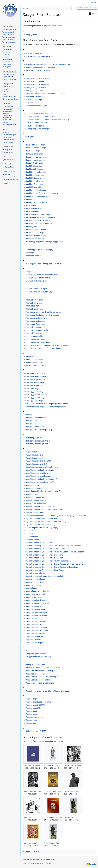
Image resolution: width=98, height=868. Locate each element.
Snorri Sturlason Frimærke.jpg (33, 843)
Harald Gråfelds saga (34, 166)
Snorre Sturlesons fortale (35, 579)
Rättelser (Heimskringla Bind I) (38, 441)
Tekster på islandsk (9, 40)
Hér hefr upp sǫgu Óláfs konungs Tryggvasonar (44, 242)
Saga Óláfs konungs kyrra (36, 497)
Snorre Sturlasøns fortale (35, 573)
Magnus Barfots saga (34, 303)
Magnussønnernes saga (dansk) (38, 342)
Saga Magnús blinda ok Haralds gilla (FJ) (42, 479)
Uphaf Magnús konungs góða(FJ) (39, 680)
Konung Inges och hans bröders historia (41, 275)
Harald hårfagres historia (35, 187)
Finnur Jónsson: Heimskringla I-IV (39, 114)
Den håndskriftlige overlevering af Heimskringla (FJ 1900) (48, 64)
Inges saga (30, 253)
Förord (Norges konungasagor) (38, 129)
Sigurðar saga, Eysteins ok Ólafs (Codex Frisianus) (46, 522)
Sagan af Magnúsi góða (35, 512)
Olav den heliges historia (35, 379)
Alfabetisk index (8, 49)
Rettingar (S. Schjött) (34, 438)
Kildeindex (6, 54)
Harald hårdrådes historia (35, 178)
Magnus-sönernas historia (36, 336)
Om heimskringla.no (37, 863)
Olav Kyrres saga (32, 389)
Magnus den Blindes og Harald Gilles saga (42, 315)
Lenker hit (6, 132)
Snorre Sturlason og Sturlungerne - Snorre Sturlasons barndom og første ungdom (58, 564)
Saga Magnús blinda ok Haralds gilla (40, 470)
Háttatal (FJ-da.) (32, 227)
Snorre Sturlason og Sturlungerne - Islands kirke (44, 555)
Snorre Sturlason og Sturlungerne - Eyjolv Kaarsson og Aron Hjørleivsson (54, 546)
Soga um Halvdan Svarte (35, 609)
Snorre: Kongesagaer (34, 585)
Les (74, 8)
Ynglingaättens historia (34, 717)
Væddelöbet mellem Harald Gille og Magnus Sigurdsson (48, 691)
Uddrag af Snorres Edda (35, 665)
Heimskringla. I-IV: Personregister (39, 215)
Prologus (29, 415)
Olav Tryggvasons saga (35, 392)
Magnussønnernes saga (35, 339)
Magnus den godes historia (36, 318)
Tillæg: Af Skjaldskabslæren (36, 654)
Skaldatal (29, 531)
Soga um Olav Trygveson (35, 643)
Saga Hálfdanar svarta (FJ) (36, 464)
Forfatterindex (7, 59)
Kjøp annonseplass (9, 160)
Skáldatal (29, 534)
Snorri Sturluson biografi (35, 594)
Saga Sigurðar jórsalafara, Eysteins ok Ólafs (43, 491)
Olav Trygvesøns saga (34, 401)
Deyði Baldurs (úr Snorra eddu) (38, 70)
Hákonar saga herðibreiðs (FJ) (37, 221)
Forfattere (35, 852)
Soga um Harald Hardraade (36, 615)
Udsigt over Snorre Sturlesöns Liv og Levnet (43, 668)
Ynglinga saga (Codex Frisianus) (38, 702)
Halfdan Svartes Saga (34, 154)
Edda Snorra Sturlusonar (35, 97)
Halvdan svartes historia (35, 160)
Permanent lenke (8, 140)
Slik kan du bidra (8, 167)
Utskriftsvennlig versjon (10, 179)
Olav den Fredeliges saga (36, 376)
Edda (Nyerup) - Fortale (35, 81)
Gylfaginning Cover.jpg (32, 765)
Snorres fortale (31, 588)
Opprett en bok (7, 174)
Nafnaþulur (30, 356)
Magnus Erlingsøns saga (35, 333)
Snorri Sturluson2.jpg (52, 843)
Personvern (26, 863)
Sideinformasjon (8, 142)
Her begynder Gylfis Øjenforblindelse (40, 217)
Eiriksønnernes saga (34, 100)
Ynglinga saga (31, 699)
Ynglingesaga (31, 723)
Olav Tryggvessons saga (35, 398)
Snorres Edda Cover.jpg (53, 817)
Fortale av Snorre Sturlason (36, 123)
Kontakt (5, 122)
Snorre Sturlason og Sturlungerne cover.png (53, 791)
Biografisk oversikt (9, 74)
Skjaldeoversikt (8, 77)
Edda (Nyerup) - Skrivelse (36, 88)
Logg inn (94, 2)
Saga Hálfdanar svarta (34, 455)
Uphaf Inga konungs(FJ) (35, 674)
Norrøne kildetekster (9, 30)
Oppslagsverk (7, 150)
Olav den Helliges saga (35, 382)
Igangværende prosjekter (7, 112)
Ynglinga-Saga (31, 711)
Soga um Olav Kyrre (33, 640)
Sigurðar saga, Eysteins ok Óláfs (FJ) (40, 525)
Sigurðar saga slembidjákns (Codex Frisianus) (44, 518)
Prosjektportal (7, 109)
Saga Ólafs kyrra (32, 485)
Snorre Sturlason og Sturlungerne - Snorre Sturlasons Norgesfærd (52, 567)
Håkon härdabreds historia (36, 236)
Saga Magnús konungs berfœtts (38, 473)
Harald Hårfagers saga (34, 184)
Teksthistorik (7, 64)
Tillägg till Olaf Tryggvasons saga (38, 657)
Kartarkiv (5, 92)
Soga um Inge (31, 618)
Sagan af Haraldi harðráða (36, 503)
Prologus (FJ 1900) (33, 421)
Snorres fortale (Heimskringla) (37, 591)
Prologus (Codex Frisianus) (36, 418)
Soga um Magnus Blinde (35, 625)
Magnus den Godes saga (35, 324)
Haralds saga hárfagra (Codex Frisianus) (42, 193)
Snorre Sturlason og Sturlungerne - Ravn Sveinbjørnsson (48, 561)
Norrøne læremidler (9, 97)
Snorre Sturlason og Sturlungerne (39, 543)
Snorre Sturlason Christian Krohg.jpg (33, 791)
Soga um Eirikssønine (34, 597)
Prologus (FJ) (31, 424)
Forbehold (48, 863)
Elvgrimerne (30, 103)
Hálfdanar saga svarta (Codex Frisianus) (41, 224)
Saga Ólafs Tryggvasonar (35, 488)
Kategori (27, 852)
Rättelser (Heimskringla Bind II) (38, 444)
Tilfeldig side (7, 67)
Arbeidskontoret (8, 106)
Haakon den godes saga (35, 145)
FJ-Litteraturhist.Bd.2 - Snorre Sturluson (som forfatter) (47, 120)
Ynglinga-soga (31, 714)
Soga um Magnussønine (35, 634)
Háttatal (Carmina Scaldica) (36, 202)
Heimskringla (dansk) (34, 208)
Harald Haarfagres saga (35, 175)
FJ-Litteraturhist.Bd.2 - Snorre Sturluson (41, 117)
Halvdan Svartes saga (34, 163)
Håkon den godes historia (36, 230)
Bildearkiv (6, 89)
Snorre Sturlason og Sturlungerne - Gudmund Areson (46, 549)
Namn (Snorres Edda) (34, 359)
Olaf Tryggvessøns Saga (35, 373)
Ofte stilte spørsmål (9, 125)
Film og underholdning (10, 99)
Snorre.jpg (27, 817)
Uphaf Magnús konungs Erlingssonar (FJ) (42, 677)
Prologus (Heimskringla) (35, 427)
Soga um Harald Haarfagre (36, 612)
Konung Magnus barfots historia (38, 278)
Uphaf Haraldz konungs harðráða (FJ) (40, 671)
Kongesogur (30, 272)
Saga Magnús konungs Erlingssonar (40, 476)
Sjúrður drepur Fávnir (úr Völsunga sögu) (42, 528)
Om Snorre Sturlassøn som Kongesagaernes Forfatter (47, 404)
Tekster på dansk (8, 32)
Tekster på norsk (8, 35)
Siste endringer (8, 62)
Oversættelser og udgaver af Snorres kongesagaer (45, 407)
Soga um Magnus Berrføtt (36, 622)
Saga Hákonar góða (33, 452)
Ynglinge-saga (31, 720)
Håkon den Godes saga (35, 233)
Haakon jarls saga (33, 151)
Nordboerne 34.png (51, 765)
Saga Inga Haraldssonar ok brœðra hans (42, 467)
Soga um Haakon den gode (36, 600)
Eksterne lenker (8, 152)
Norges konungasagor (34, 362)
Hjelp (94, 14)
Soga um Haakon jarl (34, 606)
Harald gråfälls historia (34, 169)
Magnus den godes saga (35, 321)
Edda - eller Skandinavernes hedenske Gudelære (45, 94)
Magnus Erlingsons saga (35, 327)
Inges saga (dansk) (33, 256)
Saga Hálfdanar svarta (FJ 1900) (38, 461)
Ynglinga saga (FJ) (33, 708)
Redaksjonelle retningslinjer (7, 117)
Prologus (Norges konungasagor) (39, 430)
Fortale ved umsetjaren (35, 126)
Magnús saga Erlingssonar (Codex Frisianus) (43, 348)
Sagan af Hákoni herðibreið (36, 500)
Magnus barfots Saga (34, 306)
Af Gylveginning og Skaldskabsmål (39, 56)
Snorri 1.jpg (68, 817)
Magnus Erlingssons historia (37, 330)
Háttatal (28, 199)
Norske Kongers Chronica (36, 365)
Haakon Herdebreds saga (36, 148)
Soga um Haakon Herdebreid (37, 603)
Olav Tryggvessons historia (36, 395)
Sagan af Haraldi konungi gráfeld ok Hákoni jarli (44, 509)
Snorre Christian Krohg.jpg (74, 765)
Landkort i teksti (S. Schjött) (36, 289)
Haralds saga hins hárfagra (36, 190)
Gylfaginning (30, 137)
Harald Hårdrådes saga (35, 181)
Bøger (5, 94)
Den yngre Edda (32, 35)
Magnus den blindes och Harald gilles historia (43, 312)
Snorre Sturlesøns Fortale (36, 582)
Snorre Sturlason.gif (72, 791)
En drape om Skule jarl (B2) (36, 106)
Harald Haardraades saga (36, 172)
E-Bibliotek (6, 87)
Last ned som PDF (9, 177)
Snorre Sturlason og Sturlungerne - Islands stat (44, 558)
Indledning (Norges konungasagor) (39, 250)
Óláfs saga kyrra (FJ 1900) (36, 731)
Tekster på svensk (9, 37)
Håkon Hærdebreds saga (35, 239)
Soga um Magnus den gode (36, 627)
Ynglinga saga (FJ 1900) (35, 705)
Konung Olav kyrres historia (36, 281)
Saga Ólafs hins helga (34, 494)
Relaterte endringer (9, 135)
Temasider (6, 57)
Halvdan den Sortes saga (35, 157)
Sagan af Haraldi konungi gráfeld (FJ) (40, 506)
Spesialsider (7, 137)
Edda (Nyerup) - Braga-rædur (37, 78)
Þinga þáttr (30, 651)
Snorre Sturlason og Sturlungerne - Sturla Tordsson (46, 570)
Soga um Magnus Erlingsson (37, 631)
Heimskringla (31, 205)
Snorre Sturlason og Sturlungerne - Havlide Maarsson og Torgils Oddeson (55, 552)
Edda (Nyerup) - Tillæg (34, 91)
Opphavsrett (7, 120)
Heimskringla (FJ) (32, 211)
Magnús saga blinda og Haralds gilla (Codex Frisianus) (47, 345)
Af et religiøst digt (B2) (34, 53)
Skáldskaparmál (32, 537)
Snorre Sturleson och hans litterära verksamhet (44, 576)
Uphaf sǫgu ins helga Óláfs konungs (40, 683)
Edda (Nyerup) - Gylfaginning (37, 84)
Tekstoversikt (7, 52)
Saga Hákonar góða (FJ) (35, 458)
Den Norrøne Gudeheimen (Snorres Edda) (42, 67)
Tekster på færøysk (9, 42)
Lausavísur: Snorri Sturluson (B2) (39, 292)
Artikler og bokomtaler (10, 79)
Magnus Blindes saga (34, 309)
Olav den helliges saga (34, 385)
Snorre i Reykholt (32, 540)
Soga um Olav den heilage (36, 637)
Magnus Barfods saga (34, 300)
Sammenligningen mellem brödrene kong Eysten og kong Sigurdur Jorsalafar (56, 516)
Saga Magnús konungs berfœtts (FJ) (40, 482)
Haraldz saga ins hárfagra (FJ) (37, 196)
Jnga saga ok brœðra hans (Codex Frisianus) (43, 264)
